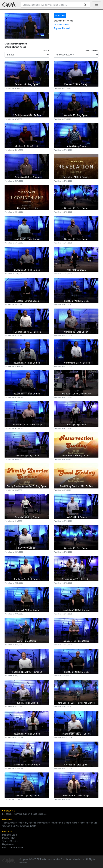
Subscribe (60, 16)
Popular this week (62, 28)
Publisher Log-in (10, 835)
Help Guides (8, 844)
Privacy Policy (9, 838)
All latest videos (61, 25)
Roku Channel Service (12, 848)
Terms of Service (10, 841)
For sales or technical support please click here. (25, 814)
